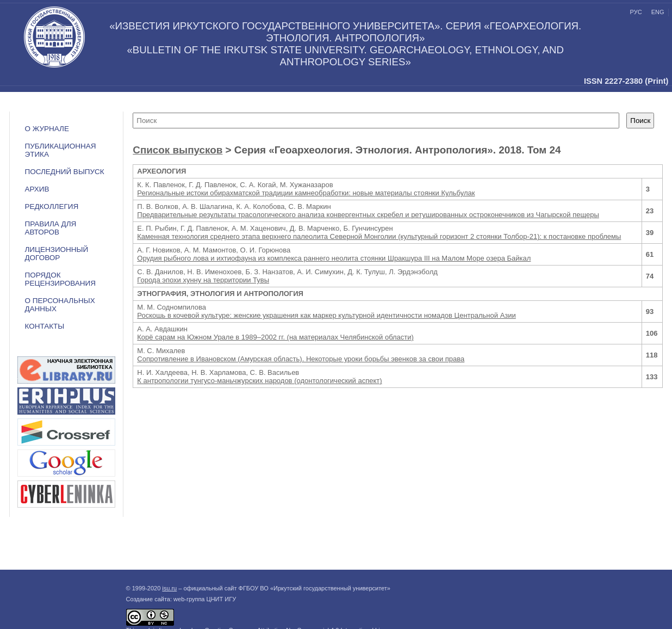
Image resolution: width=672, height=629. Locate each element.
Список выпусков (178, 150)
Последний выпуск (64, 172)
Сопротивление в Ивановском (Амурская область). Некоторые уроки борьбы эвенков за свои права (301, 359)
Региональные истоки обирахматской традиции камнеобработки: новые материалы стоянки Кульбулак (306, 193)
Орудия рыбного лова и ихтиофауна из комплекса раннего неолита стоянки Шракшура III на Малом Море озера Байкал (334, 258)
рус (636, 12)
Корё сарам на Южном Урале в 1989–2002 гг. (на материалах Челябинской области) (275, 337)
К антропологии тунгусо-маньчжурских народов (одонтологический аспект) (259, 381)
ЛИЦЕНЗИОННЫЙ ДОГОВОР (56, 254)
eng (658, 12)
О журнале (47, 129)
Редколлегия (51, 206)
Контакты (44, 326)
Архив (37, 189)
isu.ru (169, 588)
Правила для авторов (50, 228)
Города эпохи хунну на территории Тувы (203, 280)
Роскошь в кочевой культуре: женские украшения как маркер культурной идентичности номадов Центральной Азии (326, 315)
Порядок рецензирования (60, 279)
